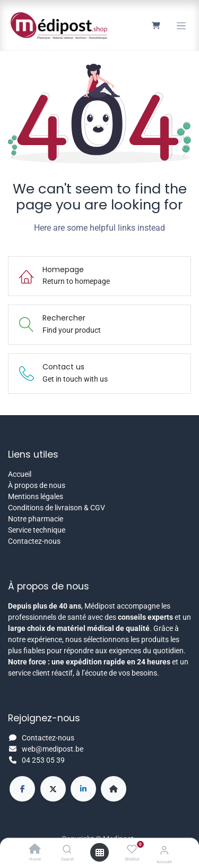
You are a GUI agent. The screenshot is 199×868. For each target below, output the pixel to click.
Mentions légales (36, 496)
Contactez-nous (34, 541)
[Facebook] (22, 789)
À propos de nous (37, 485)
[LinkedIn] (83, 789)
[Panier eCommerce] (156, 26)
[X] (53, 789)
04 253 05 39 (43, 760)
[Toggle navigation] (181, 26)
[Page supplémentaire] (114, 789)
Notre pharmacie (36, 519)
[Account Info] (164, 850)
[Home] (35, 850)
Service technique (37, 530)
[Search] (67, 850)
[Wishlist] (132, 849)
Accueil (20, 474)
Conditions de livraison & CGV (57, 508)
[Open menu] (100, 853)
